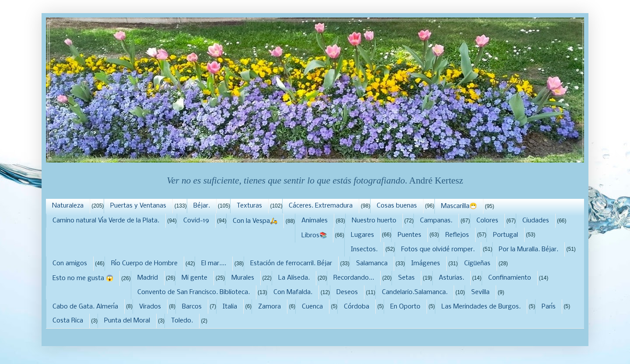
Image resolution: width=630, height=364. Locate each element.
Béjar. (202, 206)
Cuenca (312, 307)
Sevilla (480, 292)
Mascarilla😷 (459, 206)
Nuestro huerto (374, 221)
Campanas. (436, 221)
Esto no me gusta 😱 (83, 278)
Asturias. (451, 278)
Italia (230, 307)
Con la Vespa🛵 (255, 221)
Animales (315, 221)
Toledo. (182, 321)
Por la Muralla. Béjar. (528, 250)
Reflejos (457, 235)
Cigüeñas (477, 263)
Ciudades (536, 221)
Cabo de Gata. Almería (85, 307)
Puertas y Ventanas (138, 206)
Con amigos (70, 263)
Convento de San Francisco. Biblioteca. (194, 292)
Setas (406, 278)
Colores (487, 221)
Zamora (269, 307)
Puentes (409, 235)
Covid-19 (196, 221)
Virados (150, 307)
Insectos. (364, 250)
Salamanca (372, 263)
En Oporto (405, 307)
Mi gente (194, 278)
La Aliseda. (294, 278)
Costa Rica (68, 321)
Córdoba (357, 307)
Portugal (506, 235)
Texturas (249, 206)
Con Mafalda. (293, 292)
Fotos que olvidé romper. (438, 250)
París (549, 307)
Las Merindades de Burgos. (481, 307)
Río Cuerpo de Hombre (144, 263)
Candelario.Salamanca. (415, 292)
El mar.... (214, 263)
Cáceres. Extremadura (321, 206)
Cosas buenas (397, 206)
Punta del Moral (127, 321)
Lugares (362, 235)
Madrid (148, 278)
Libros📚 (314, 236)
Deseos (347, 292)
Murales (243, 278)
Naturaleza (68, 206)
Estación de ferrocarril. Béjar (291, 263)
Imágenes (426, 263)
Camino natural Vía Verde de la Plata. (106, 221)
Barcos (192, 307)
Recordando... (354, 278)
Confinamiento (510, 278)
